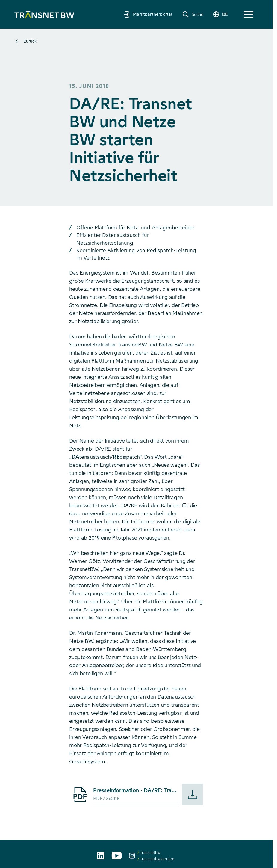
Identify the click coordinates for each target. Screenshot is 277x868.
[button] (249, 15)
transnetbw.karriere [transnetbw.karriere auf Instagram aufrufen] (157, 859)
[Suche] (193, 14)
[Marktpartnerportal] (148, 14)
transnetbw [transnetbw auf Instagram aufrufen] (150, 853)
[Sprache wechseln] (220, 15)
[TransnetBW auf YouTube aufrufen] (117, 856)
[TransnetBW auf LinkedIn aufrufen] (101, 856)
